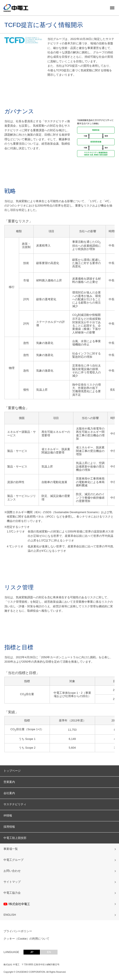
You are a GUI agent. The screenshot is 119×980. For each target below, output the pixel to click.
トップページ (12, 771)
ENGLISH (10, 915)
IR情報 (8, 815)
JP (32, 952)
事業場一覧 (11, 849)
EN (49, 952)
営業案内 (9, 782)
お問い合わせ (12, 871)
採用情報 (9, 827)
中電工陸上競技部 (15, 838)
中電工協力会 (12, 893)
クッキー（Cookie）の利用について (26, 939)
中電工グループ (14, 860)
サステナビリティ (15, 804)
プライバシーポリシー (18, 931)
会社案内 (9, 793)
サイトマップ (12, 882)
